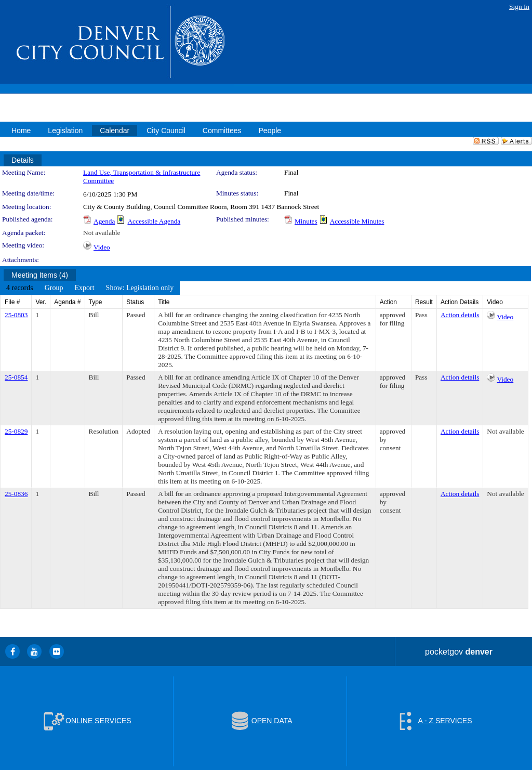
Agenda (104, 221)
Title (164, 302)
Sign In (519, 6)
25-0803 (16, 315)
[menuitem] (20, 288)
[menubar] (90, 288)
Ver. (41, 302)
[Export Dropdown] (84, 288)
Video (102, 247)
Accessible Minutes (357, 221)
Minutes (306, 221)
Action (388, 302)
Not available (102, 233)
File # (12, 302)
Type (96, 302)
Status (135, 302)
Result (424, 302)
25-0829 (16, 431)
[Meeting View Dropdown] (140, 288)
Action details (460, 315)
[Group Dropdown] (54, 288)
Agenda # (67, 302)
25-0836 (16, 494)
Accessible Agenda (154, 221)
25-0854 (16, 377)
